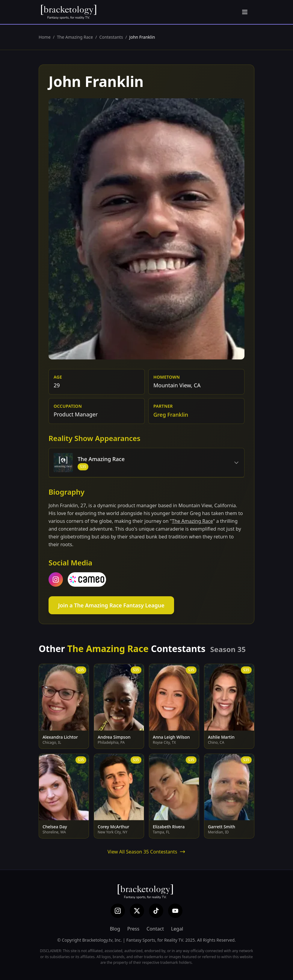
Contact (155, 929)
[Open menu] (245, 12)
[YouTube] (175, 911)
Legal (177, 929)
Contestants (111, 37)
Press (133, 929)
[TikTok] (156, 911)
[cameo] (87, 579)
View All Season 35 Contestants (147, 852)
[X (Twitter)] (137, 911)
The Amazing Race (75, 37)
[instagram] (56, 579)
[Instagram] (118, 911)
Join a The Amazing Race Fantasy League (111, 605)
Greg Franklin (171, 415)
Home (45, 37)
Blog (115, 929)
